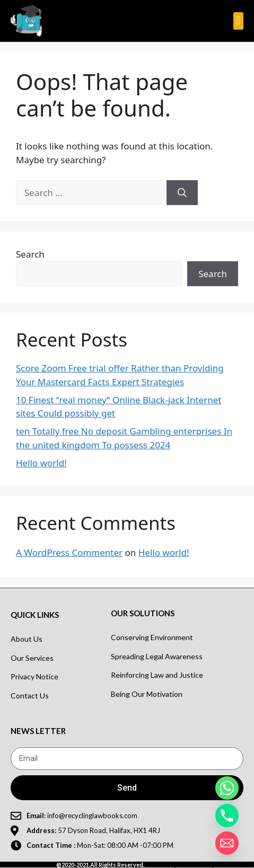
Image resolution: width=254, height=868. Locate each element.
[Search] (182, 193)
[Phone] (227, 816)
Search (30, 254)
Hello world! (41, 463)
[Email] (227, 843)
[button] (238, 21)
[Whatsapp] (227, 788)
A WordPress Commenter (69, 552)
